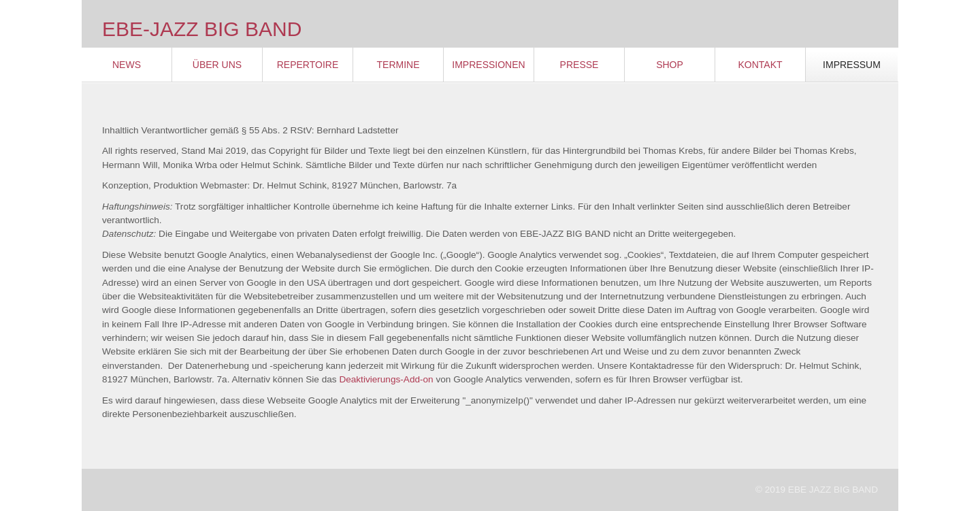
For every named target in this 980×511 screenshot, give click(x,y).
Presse (579, 65)
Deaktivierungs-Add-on (386, 379)
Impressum (852, 65)
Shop (670, 65)
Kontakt (760, 65)
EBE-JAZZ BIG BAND (202, 29)
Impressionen (488, 65)
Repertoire (308, 65)
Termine (398, 65)
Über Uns (217, 65)
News (127, 65)
